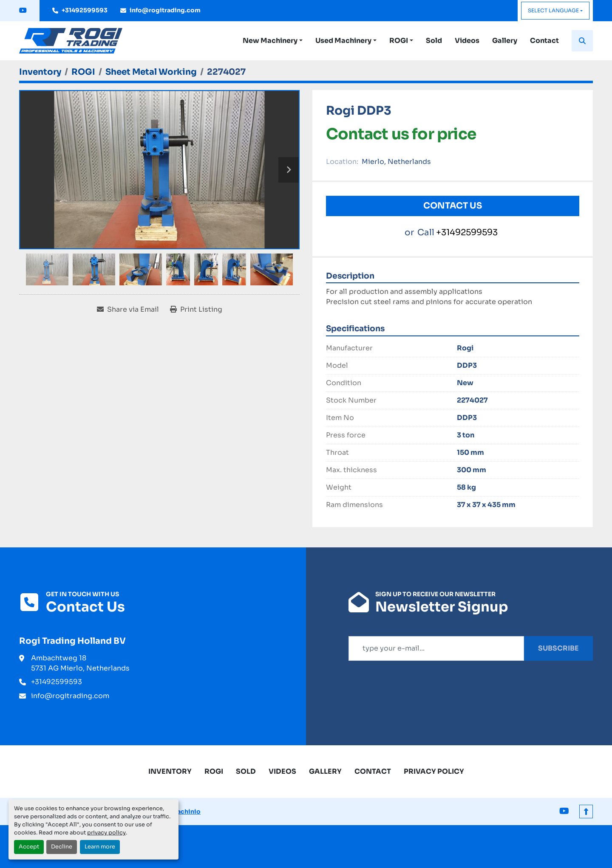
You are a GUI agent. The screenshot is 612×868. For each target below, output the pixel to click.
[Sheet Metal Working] (151, 72)
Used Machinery (343, 41)
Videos (467, 41)
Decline (62, 847)
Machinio (186, 812)
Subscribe (558, 648)
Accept (29, 847)
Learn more (100, 847)
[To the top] (586, 812)
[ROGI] (83, 72)
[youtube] (23, 11)
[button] (273, 41)
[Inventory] (40, 72)
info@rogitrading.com (165, 10)
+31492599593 (85, 10)
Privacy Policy (434, 771)
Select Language (553, 10)
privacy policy (106, 833)
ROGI (399, 41)
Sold (434, 41)
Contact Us (453, 206)
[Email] (436, 648)
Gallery (505, 41)
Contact (544, 41)
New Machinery (270, 41)
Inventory (170, 771)
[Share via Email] (128, 310)
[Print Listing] (196, 310)
